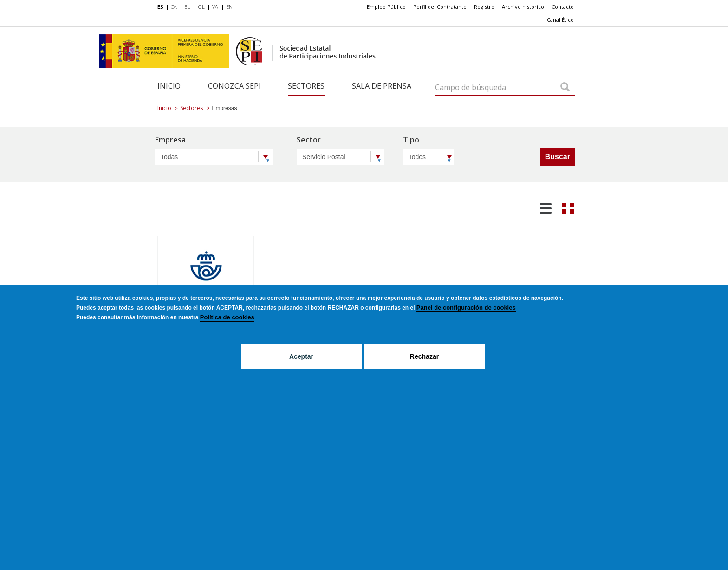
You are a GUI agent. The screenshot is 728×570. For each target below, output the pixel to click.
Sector (309, 140)
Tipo (411, 140)
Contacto (563, 7)
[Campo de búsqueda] (565, 88)
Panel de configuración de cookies (466, 308)
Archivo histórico (523, 7)
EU (188, 7)
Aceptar (301, 356)
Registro (484, 7)
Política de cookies (227, 317)
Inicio (169, 86)
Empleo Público (386, 7)
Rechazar (424, 356)
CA (174, 7)
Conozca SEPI (234, 86)
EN (229, 7)
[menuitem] (162, 7)
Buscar (558, 157)
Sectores (306, 86)
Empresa (170, 140)
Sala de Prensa (382, 86)
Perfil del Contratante (440, 7)
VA (215, 7)
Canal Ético (560, 20)
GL (201, 7)
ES (160, 7)
